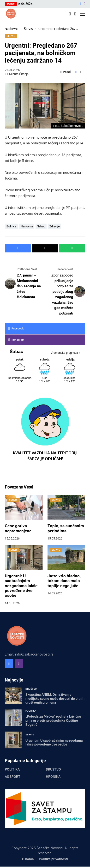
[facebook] (81, 4)
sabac (41, 226)
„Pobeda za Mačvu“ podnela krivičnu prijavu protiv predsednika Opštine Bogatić (53, 720)
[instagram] (85, 4)
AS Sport (13, 777)
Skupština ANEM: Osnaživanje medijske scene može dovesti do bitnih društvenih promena (55, 699)
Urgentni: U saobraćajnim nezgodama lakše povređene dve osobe (21, 586)
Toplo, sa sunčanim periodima (66, 528)
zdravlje (54, 226)
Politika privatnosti (53, 859)
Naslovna (12, 29)
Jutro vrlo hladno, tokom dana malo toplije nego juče (64, 581)
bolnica (11, 226)
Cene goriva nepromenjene (18, 528)
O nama (28, 859)
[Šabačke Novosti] (11, 14)
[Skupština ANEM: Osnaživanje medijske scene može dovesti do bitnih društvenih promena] (13, 696)
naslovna (27, 226)
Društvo (53, 769)
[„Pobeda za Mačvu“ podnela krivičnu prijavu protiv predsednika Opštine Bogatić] (13, 718)
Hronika (53, 777)
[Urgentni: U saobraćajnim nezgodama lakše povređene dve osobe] (13, 740)
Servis (28, 29)
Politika (12, 769)
